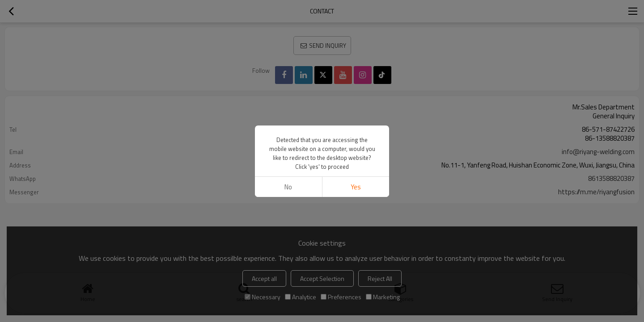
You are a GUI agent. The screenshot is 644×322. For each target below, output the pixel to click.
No (288, 187)
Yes (356, 187)
